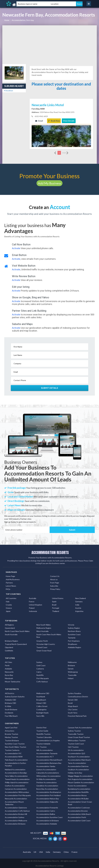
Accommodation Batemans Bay (49, 763)
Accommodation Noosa (77, 795)
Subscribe (54, 586)
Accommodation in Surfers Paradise (15, 764)
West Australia (42, 631)
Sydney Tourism (74, 731)
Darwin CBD (73, 700)
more (65, 153)
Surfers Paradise (75, 693)
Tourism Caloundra (44, 737)
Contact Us (55, 576)
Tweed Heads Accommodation (17, 779)
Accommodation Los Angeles (48, 740)
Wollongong (73, 672)
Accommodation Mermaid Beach (49, 760)
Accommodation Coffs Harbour (17, 811)
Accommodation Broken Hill (16, 814)
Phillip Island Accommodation (17, 782)
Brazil (54, 604)
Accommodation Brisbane (15, 824)
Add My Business (49, 183)
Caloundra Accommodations (48, 773)
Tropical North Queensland (16, 644)
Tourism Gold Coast (76, 744)
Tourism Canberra (12, 750)
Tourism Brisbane (12, 740)
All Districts (10, 693)
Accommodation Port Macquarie (18, 795)
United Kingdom (35, 604)
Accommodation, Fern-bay (23, 20)
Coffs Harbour (42, 681)
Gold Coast (41, 665)
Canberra (40, 669)
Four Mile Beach (11, 716)
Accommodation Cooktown (79, 807)
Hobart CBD (41, 703)
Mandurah (9, 678)
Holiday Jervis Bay (75, 773)
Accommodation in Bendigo (16, 773)
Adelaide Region (74, 647)
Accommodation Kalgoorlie (47, 802)
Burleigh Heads (42, 712)
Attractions (10, 731)
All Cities (8, 662)
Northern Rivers (74, 631)
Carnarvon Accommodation (16, 789)
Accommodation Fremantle (47, 807)
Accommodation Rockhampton (49, 792)
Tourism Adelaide (43, 744)
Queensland (10, 628)
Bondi (70, 703)
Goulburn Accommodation (78, 769)
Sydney (39, 662)
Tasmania (72, 638)
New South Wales (44, 625)
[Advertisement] (50, 45)
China (66, 852)
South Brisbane (11, 709)
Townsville (72, 675)
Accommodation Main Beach (79, 760)
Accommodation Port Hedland (48, 795)
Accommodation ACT (45, 756)
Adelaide (8, 669)
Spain (54, 601)
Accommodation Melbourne (16, 820)
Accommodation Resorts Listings (50, 866)
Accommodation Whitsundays (17, 792)
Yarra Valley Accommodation (16, 776)
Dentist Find (41, 727)
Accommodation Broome (78, 811)
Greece (9, 608)
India (77, 604)
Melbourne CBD (43, 693)
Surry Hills (40, 716)
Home (7, 20)
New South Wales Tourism (15, 747)
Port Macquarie (43, 678)
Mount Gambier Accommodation (81, 782)
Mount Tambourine (13, 681)
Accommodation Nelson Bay (48, 798)
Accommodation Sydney (15, 817)
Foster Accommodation (77, 786)
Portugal (56, 608)
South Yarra (73, 712)
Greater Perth (42, 641)
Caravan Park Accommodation (80, 727)
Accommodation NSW (14, 756)
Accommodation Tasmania (47, 753)
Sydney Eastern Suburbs (15, 696)
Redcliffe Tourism (43, 734)
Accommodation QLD (76, 753)
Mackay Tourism (11, 737)
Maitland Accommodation (15, 769)
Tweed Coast (42, 647)
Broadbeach (41, 700)
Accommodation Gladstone (16, 807)
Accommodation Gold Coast (79, 820)
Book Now (54, 121)
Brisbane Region (11, 641)
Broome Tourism (12, 734)
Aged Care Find (11, 727)
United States (58, 598)
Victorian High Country (46, 644)
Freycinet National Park (77, 716)
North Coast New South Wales (17, 631)
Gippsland (9, 647)
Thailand (56, 611)
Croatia (9, 604)
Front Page (55, 583)
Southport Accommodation (79, 756)
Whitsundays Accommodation (48, 776)
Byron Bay (9, 675)
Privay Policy (55, 589)
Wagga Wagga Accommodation (80, 776)
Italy (8, 601)
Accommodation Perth (77, 817)
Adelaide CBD (10, 700)
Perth (7, 665)
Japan (8, 611)
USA (41, 852)
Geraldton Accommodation (47, 786)
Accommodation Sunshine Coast (49, 817)
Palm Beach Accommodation (16, 760)
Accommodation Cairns (46, 811)
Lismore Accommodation (46, 769)
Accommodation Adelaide (47, 824)
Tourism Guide (42, 731)
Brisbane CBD (10, 703)
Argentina (79, 611)
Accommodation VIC (13, 753)
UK (35, 852)
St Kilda (8, 706)
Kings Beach (73, 706)
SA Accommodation (76, 750)
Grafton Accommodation (15, 786)
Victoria (71, 625)
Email (39, 121)
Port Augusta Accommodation (80, 779)
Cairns (39, 672)
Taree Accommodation (77, 763)
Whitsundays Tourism (77, 740)
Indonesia (33, 611)
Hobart (71, 678)
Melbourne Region (44, 628)
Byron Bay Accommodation (47, 789)
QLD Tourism (73, 747)
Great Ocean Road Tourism (79, 737)
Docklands (9, 712)
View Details (69, 121)
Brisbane (71, 665)
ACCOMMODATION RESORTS (50, 552)
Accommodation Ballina (46, 814)
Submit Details (50, 388)
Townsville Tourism (76, 734)
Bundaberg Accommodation (79, 789)
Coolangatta (41, 709)
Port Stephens (74, 641)
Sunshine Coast (74, 634)
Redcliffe (40, 675)
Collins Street (42, 706)
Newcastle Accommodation (16, 798)
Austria (78, 608)
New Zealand (80, 598)
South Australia (11, 634)
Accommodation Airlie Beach (79, 814)
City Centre (73, 709)
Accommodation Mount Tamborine (14, 803)
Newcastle (9, 672)
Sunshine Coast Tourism (15, 744)
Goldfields (9, 650)
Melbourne (72, 662)
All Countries (11, 598)
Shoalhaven (73, 644)
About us (54, 579)
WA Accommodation (45, 750)
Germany (79, 601)
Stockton (9, 91)
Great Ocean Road (44, 650)
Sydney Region (74, 628)
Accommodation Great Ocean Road (80, 803)
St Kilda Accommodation (46, 779)
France (32, 601)
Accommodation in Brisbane (48, 820)
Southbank (41, 696)
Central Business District (78, 696)
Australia (33, 598)
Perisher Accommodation (47, 782)
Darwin (71, 669)
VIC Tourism (41, 747)
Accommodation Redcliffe (78, 792)
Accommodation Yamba (46, 766)
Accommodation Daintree (78, 766)
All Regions (9, 625)
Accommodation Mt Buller (78, 798)
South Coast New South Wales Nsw (49, 636)
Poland (32, 608)
